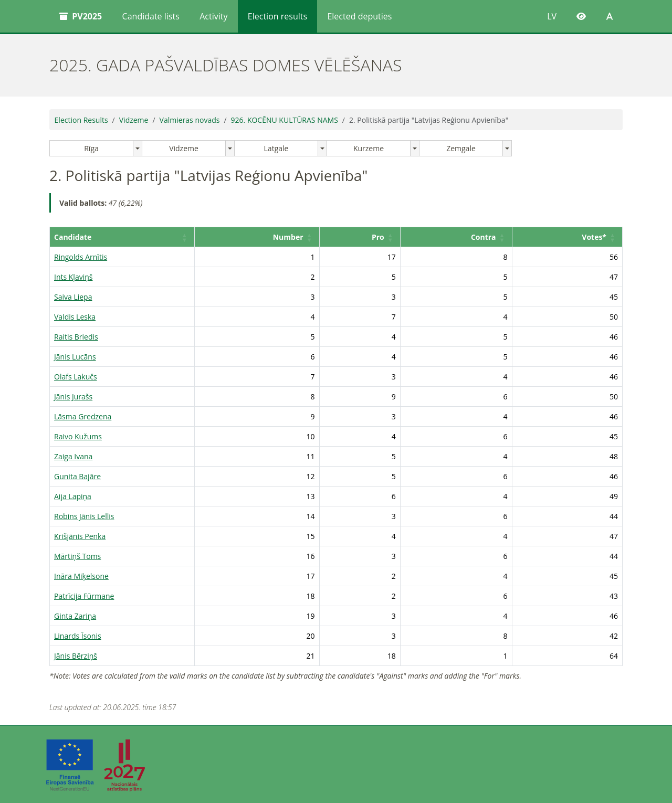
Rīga (91, 148)
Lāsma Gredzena (83, 416)
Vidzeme (134, 120)
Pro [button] (387, 237)
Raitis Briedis (76, 337)
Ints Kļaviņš (73, 277)
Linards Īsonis (78, 636)
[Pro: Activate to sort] (371, 237)
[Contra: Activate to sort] (463, 237)
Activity (213, 16)
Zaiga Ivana (73, 456)
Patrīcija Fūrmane (84, 596)
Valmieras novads (190, 120)
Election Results (81, 120)
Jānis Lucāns (75, 357)
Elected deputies (359, 16)
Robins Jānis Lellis (84, 516)
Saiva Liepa (73, 297)
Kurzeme (369, 148)
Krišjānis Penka (80, 536)
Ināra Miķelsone (81, 576)
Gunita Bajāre (77, 476)
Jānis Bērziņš (76, 656)
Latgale (276, 148)
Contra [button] (488, 237)
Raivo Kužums (78, 436)
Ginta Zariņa (75, 616)
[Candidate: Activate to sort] (131, 237)
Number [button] (300, 237)
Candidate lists (151, 16)
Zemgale (461, 148)
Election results (277, 16)
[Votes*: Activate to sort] (570, 237)
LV (552, 16)
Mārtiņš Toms (77, 556)
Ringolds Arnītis (81, 257)
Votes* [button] (594, 237)
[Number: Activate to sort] (272, 237)
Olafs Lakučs (76, 377)
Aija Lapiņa (73, 496)
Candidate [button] (73, 237)
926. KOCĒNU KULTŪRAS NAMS (285, 120)
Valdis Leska (75, 317)
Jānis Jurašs (73, 397)
